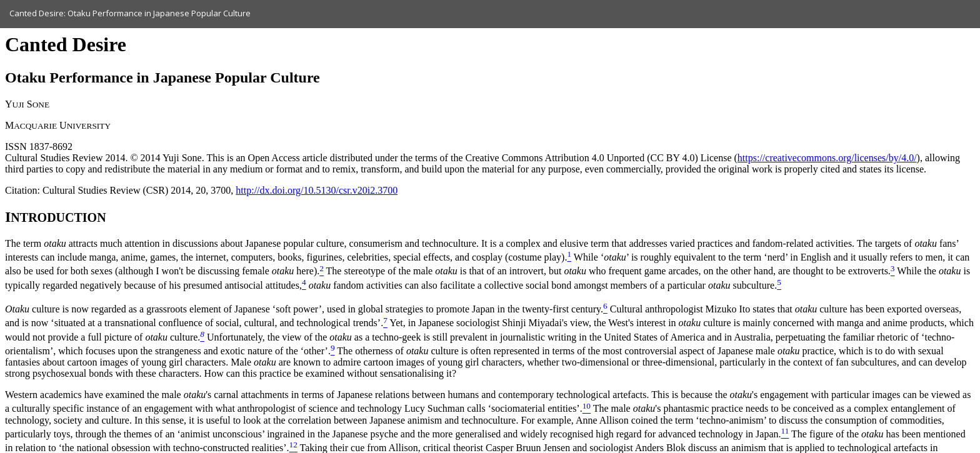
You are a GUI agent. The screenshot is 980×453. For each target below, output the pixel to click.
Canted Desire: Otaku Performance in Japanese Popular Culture (130, 13)
